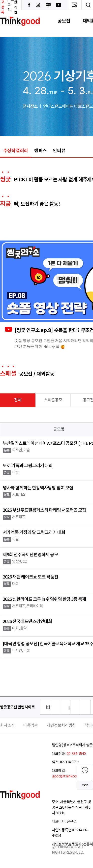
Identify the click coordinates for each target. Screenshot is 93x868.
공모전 (64, 21)
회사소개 (7, 725)
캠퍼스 (40, 151)
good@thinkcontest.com (72, 776)
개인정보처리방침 (61, 725)
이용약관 (31, 725)
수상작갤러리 (16, 151)
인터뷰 (59, 151)
